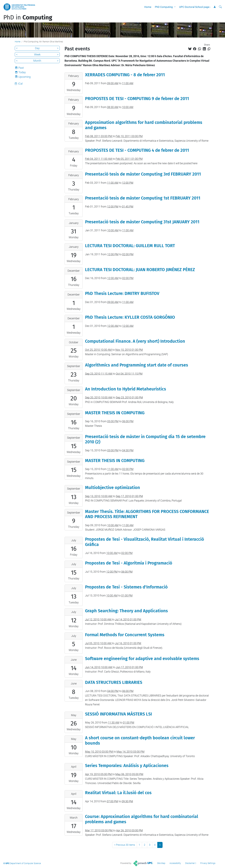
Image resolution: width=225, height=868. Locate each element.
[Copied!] (209, 49)
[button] (175, 7)
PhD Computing (164, 7)
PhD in (28, 17)
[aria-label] (220, 7)
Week (37, 54)
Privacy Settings (208, 863)
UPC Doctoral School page (194, 7)
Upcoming (25, 77)
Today (22, 72)
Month (37, 61)
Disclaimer (190, 863)
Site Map (161, 863)
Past (21, 68)
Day (37, 48)
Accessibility (175, 863)
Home (148, 7)
